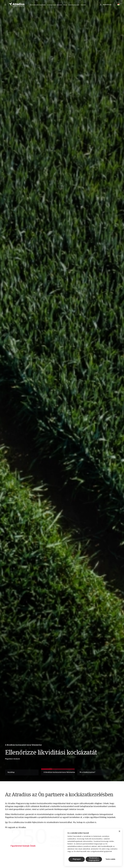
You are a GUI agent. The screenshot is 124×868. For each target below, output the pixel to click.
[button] (5, 5)
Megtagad (77, 859)
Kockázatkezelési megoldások (38, 5)
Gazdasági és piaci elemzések (54, 5)
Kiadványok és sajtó (74, 5)
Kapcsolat (83, 5)
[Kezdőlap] (17, 5)
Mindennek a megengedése (94, 859)
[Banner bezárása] (119, 832)
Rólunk (65, 5)
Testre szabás (110, 859)
